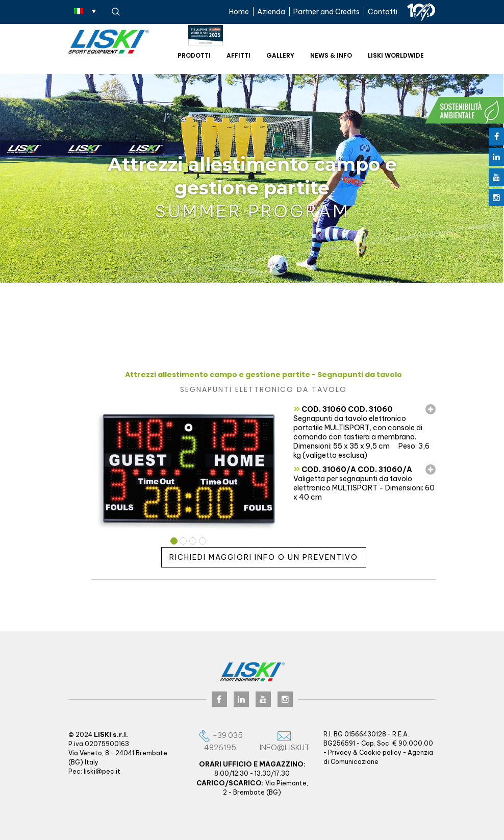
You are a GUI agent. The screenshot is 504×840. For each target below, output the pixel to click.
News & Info (331, 55)
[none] (85, 11)
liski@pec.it (102, 771)
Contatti (383, 12)
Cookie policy (380, 752)
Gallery (280, 55)
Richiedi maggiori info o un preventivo (264, 557)
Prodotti (194, 55)
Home (239, 12)
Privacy (340, 752)
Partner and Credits (326, 12)
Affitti (238, 55)
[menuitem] (85, 11)
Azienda (271, 12)
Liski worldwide (396, 55)
